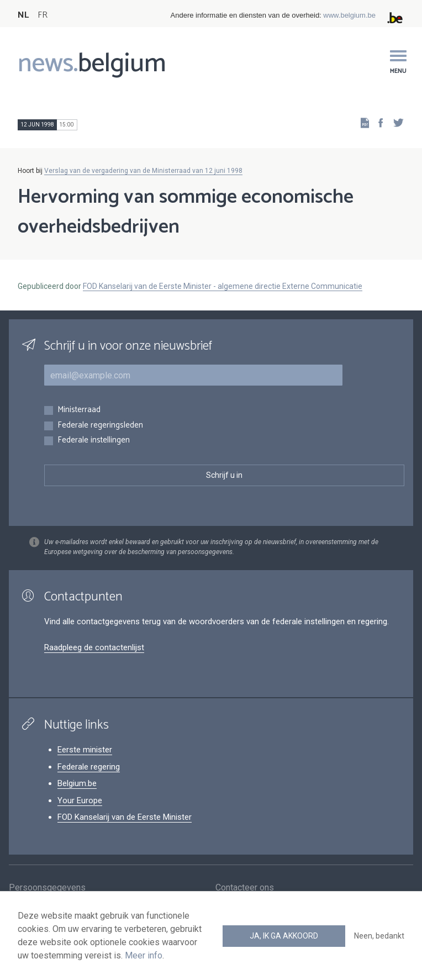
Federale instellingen (94, 441)
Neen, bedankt (379, 936)
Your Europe (80, 800)
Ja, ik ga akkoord (284, 936)
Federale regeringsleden (100, 426)
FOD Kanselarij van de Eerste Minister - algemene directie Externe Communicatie (223, 286)
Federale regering (89, 767)
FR (43, 15)
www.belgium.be (349, 15)
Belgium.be (77, 783)
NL (23, 15)
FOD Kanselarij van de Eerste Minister (125, 817)
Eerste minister (85, 750)
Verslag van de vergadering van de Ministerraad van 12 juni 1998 (143, 171)
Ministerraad (79, 410)
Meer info (144, 955)
